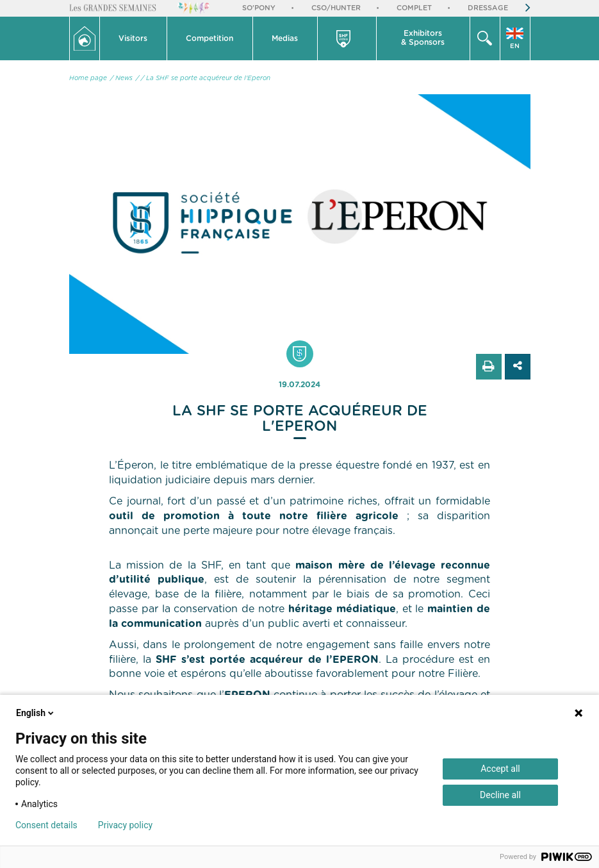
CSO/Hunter (336, 8)
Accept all (500, 769)
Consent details (46, 825)
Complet (414, 8)
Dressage (488, 8)
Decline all (500, 795)
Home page (88, 78)
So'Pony (259, 8)
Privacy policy (125, 825)
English (36, 713)
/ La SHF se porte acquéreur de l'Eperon (206, 78)
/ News (121, 78)
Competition (209, 38)
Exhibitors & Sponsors (423, 38)
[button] (134, 38)
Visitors (133, 38)
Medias (285, 38)
